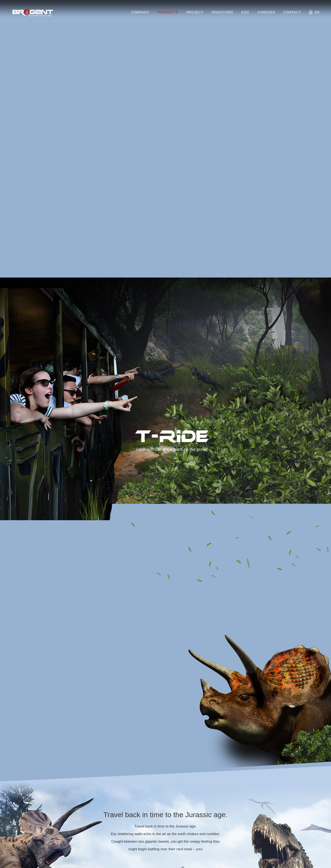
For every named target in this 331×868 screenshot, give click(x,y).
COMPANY (140, 12)
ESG (245, 12)
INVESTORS (222, 12)
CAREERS (266, 12)
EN (317, 12)
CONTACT (292, 12)
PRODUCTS (168, 12)
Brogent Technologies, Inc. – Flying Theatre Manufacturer (33, 13)
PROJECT (195, 12)
